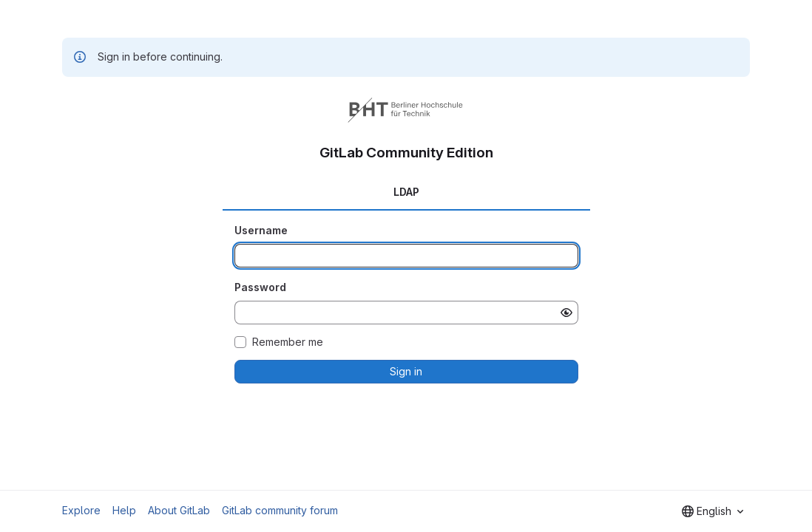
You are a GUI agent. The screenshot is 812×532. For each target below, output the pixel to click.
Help (124, 510)
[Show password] (566, 313)
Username (261, 230)
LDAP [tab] (406, 192)
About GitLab (179, 510)
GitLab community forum (280, 510)
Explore (81, 510)
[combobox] (713, 511)
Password (260, 287)
